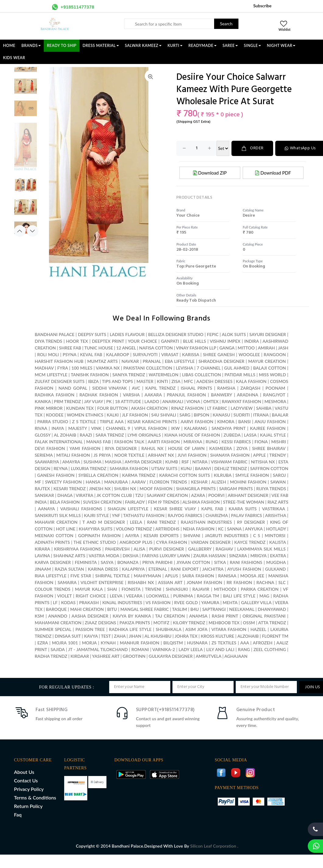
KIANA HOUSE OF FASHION (192, 435)
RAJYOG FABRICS (185, 515)
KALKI (113, 415)
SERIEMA (44, 455)
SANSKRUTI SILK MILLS (58, 515)
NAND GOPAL (73, 388)
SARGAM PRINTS (236, 489)
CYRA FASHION (172, 542)
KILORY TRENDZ (189, 623)
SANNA (234, 529)
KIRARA (42, 549)
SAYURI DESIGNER (268, 334)
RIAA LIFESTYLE (50, 576)
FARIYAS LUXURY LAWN (166, 556)
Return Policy (28, 806)
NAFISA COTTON (156, 348)
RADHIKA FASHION (54, 395)
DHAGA (65, 495)
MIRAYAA (193, 442)
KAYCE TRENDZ (250, 542)
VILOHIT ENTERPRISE (102, 582)
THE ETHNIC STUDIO (95, 542)
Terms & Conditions (35, 797)
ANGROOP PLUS (136, 542)
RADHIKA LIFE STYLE (131, 629)
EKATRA (278, 556)
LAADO (152, 401)
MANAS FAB (98, 442)
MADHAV (44, 368)
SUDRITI (241, 415)
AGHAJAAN (236, 656)
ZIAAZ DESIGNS (101, 623)
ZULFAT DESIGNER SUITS (60, 381)
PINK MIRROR (49, 408)
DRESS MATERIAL (101, 46)
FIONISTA (131, 589)
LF (55, 602)
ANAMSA (198, 616)
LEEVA (116, 596)
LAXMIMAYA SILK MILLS (262, 549)
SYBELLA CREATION (98, 475)
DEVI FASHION (50, 448)
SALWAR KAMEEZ (143, 46)
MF (38, 482)
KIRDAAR (80, 656)
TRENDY (278, 455)
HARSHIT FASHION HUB (59, 361)
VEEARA (134, 596)
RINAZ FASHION (188, 408)
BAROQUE (56, 609)
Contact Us (26, 780)
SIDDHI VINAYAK (109, 388)
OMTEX (211, 401)
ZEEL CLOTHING (270, 649)
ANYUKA (254, 529)
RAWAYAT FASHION (241, 401)
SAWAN (278, 482)
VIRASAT (170, 354)
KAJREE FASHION (268, 428)
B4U (195, 609)
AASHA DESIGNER (90, 616)
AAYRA (132, 535)
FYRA (63, 368)
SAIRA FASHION (198, 576)
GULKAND (276, 569)
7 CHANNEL (209, 368)
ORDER (252, 148)
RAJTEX (42, 489)
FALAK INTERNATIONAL (59, 442)
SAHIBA (264, 408)
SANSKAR (44, 495)
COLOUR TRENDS (52, 589)
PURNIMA (183, 596)
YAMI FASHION (85, 448)
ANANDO (58, 616)
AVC (136, 388)
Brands (31, 46)
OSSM (249, 623)
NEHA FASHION (199, 529)
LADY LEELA (191, 649)
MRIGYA (258, 556)
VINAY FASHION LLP (196, 348)
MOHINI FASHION (248, 482)
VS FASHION (158, 602)
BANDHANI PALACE (54, 334)
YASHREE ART (106, 656)
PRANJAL (152, 361)
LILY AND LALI (220, 649)
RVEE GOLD (186, 602)
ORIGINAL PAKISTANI (264, 616)
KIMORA (226, 422)
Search (226, 24)
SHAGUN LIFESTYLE (128, 509)
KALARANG (195, 428)
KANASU (221, 415)
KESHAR (199, 482)
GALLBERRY (200, 549)
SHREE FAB (70, 348)
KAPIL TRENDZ (161, 388)
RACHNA (265, 582)
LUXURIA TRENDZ (89, 468)
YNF (116, 515)
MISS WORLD (272, 375)
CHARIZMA (217, 515)
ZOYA (242, 448)
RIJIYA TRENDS (271, 489)
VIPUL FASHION (151, 428)
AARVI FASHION (197, 422)
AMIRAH (266, 348)
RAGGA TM (208, 596)
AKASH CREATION (149, 408)
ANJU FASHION (270, 422)
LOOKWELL (158, 596)
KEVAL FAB (91, 354)
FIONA (261, 442)
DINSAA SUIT (68, 636)
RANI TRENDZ (161, 522)
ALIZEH (219, 482)
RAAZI (86, 435)
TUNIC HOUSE (99, 348)
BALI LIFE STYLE (239, 596)
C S (257, 535)
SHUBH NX (125, 489)
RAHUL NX (152, 448)
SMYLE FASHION (252, 475)
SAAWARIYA (47, 462)
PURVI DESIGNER (166, 549)
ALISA (139, 549)
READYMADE (203, 46)
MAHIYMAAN (148, 576)
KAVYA (91, 636)
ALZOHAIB (248, 636)
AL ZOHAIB (65, 435)
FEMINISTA (86, 562)
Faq (18, 815)
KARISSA (191, 354)
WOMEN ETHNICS (85, 415)
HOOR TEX (77, 341)
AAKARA (153, 395)
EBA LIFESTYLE (180, 361)
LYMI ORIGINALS (144, 435)
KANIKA (43, 401)
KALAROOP (118, 354)
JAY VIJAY (93, 401)
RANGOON (275, 354)
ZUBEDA (232, 435)
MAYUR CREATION (267, 361)
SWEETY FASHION (63, 482)
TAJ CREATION (170, 616)
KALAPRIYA (133, 569)
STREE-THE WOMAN (243, 502)
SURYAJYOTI (145, 354)
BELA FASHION (65, 502)
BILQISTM (173, 643)
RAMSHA (226, 388)
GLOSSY (43, 435)
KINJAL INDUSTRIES (122, 602)
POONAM (275, 388)
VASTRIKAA (273, 509)
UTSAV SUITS (165, 468)
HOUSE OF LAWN (186, 448)
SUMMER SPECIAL (53, 629)
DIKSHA (130, 556)
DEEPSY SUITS (92, 334)
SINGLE (252, 46)
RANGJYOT (274, 395)
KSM (39, 616)
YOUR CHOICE (142, 341)
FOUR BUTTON (113, 408)
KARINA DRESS (103, 569)
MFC (188, 381)
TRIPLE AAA (112, 422)
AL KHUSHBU (158, 636)
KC (221, 529)
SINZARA (238, 556)
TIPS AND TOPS (117, 381)
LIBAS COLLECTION (201, 375)
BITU (112, 609)
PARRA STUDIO (53, 422)
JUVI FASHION (192, 455)
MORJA (89, 643)
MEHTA (230, 602)
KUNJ (186, 468)
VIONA (193, 401)
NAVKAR (130, 361)
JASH (283, 348)
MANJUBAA (116, 482)
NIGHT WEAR (281, 46)
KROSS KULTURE (217, 636)
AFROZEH (263, 643)
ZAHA (120, 636)
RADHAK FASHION (99, 395)
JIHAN (135, 636)
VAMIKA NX (108, 368)
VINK (96, 428)
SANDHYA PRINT (228, 428)
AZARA (198, 495)
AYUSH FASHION (244, 569)
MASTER (145, 381)
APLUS (171, 576)
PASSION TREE (91, 629)
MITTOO (246, 348)
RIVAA (41, 428)
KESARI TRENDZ (70, 489)
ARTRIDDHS (167, 529)
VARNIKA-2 (164, 649)
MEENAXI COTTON (54, 535)
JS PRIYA (102, 455)
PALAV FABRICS (247, 515)
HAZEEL (258, 629)
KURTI (175, 46)
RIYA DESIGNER (121, 448)
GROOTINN (134, 656)
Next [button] (33, 231)
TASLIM (180, 609)
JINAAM (43, 569)
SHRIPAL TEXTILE (112, 576)
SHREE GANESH (219, 354)
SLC (282, 582)
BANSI (244, 422)
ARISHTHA (276, 515)
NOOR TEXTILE (129, 455)
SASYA (107, 562)
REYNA (61, 468)
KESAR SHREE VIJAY (175, 509)
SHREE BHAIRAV (269, 448)
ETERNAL (158, 569)
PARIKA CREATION (260, 589)
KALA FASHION (251, 381)
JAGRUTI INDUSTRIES (226, 535)
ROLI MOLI (48, 354)
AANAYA (47, 509)
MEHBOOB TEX (224, 623)
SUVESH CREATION (102, 502)
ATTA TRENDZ (272, 623)
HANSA (93, 482)
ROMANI (140, 649)
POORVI (216, 495)
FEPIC (213, 334)
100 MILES (82, 368)
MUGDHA (276, 562)
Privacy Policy (29, 789)
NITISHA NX (263, 462)
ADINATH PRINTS (52, 542)
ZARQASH (250, 388)
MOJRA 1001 (65, 643)
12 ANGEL (126, 348)
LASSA (250, 435)
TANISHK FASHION (90, 375)
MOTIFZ (161, 623)
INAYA (57, 428)
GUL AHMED (237, 368)
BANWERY (222, 395)
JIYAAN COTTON (193, 562)
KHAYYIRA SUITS (96, 529)
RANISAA (227, 576)
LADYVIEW (242, 408)
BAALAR (280, 415)
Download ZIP (210, 173)
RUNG (212, 442)
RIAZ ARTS (278, 502)
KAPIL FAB (212, 509)
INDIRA (252, 341)
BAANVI (203, 468)
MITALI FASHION (73, 455)
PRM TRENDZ (67, 401)
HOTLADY (276, 529)
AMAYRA (71, 462)
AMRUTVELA (208, 656)
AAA (245, 643)
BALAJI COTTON (269, 368)
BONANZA (128, 562)
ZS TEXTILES (224, 643)
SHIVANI (192, 535)
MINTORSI (275, 535)
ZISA (176, 381)
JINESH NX (100, 489)
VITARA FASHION (229, 629)
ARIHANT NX (161, 455)
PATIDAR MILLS (240, 375)
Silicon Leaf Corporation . (214, 846)
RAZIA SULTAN (69, 569)
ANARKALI (173, 401)
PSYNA (69, 354)
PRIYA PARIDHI (157, 562)
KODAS (68, 602)
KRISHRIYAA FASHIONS (78, 549)
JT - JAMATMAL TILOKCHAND (98, 649)
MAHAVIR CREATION (56, 522)
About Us (24, 772)
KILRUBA (223, 475)
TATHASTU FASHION (144, 515)
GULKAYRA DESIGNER (171, 656)
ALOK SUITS (234, 334)
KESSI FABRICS (236, 442)
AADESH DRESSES (215, 381)
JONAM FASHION (204, 582)
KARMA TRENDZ (139, 475)
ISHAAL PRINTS (196, 388)
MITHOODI (225, 589)
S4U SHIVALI (164, 415)
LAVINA (42, 556)
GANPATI (170, 341)
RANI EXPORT (184, 569)
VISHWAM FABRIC (229, 462)
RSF (185, 462)
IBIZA (93, 381)
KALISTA (277, 542)
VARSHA (131, 395)
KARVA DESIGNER (53, 562)
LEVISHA (184, 368)
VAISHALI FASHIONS (81, 509)
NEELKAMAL (242, 609)
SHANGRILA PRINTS (196, 489)
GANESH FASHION (56, 475)
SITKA (220, 562)
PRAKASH (89, 602)
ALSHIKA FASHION (201, 502)
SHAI (112, 589)
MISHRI (279, 442)
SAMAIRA (67, 582)
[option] (26, 67)
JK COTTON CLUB (114, 495)
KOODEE (55, 415)
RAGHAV (224, 549)
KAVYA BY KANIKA (132, 616)
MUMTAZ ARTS (102, 361)
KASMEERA (221, 448)
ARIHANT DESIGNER (248, 495)
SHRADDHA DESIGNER (222, 361)
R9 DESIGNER (251, 522)
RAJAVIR (201, 589)
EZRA (43, 643)
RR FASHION (239, 582)
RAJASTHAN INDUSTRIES (207, 522)
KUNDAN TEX (80, 408)
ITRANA (261, 415)
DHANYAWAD (272, 609)
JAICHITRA (213, 569)
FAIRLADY (135, 502)
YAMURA (210, 602)
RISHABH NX (141, 582)
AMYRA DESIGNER (143, 462)
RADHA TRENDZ (51, 656)
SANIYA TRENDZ (129, 375)
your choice (188, 216)
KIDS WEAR (14, 58)
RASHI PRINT (225, 616)
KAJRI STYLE (96, 515)
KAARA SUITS (243, 509)
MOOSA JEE (252, 576)
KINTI (163, 381)
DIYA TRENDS (48, 341)
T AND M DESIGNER (104, 522)
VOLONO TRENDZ (134, 529)
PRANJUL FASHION (186, 395)
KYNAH (108, 643)
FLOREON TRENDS (168, 482)
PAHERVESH (117, 549)
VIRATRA (85, 495)
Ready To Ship (62, 46)
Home (9, 46)
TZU (139, 495)
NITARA (200, 462)
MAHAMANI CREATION (58, 623)
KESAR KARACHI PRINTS (152, 422)
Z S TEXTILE (84, 422)
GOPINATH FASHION (99, 535)
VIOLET (64, 596)
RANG (244, 649)
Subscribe (262, 6)
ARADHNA (247, 395)
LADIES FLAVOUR (127, 334)
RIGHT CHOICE (91, 596)
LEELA (136, 522)
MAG (264, 596)
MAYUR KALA (89, 589)
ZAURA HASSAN (210, 556)
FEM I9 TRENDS (164, 502)
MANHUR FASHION (140, 643)
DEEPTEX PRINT (108, 341)
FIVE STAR (81, 576)
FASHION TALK (129, 442)
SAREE (230, 46)
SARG (185, 415)
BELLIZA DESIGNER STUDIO (176, 334)
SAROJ (279, 475)
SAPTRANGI (214, 609)
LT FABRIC (217, 408)
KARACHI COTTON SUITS (184, 475)
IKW (175, 428)
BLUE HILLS (194, 341)
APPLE (259, 455)
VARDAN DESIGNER (211, 542)
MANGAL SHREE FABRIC (145, 609)
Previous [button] (20, 231)
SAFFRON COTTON (269, 468)
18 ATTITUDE (128, 401)
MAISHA (113, 462)
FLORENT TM (275, 636)
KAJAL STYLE (273, 435)
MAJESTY (77, 428)
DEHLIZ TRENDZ (230, 468)
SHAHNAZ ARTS (69, 556)
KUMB (172, 462)
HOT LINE (66, 529)
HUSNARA (197, 643)
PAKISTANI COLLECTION (148, 368)
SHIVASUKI (177, 589)
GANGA (227, 348)
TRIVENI (153, 589)
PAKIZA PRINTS (135, 623)
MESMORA (275, 401)
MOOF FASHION (156, 489)
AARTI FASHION (164, 442)
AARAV (139, 482)
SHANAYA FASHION (230, 455)
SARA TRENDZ (110, 435)
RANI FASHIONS (246, 562)
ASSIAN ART (170, 582)
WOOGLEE (249, 354)
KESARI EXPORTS (161, 535)
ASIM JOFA (196, 629)
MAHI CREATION (87, 609)
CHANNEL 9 (118, 428)
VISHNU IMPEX (225, 341)
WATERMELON (164, 375)
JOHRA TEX (186, 636)
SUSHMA (92, 462)
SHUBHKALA (168, 629)
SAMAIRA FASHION (129, 468)
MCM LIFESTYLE (51, 375)
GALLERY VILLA (256, 602)
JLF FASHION (135, 415)
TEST (106, 636)
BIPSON (201, 415)
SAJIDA (58, 649)
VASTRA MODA (104, 556)
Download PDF (273, 173)
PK (109, 401)
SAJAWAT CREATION (167, 495)
